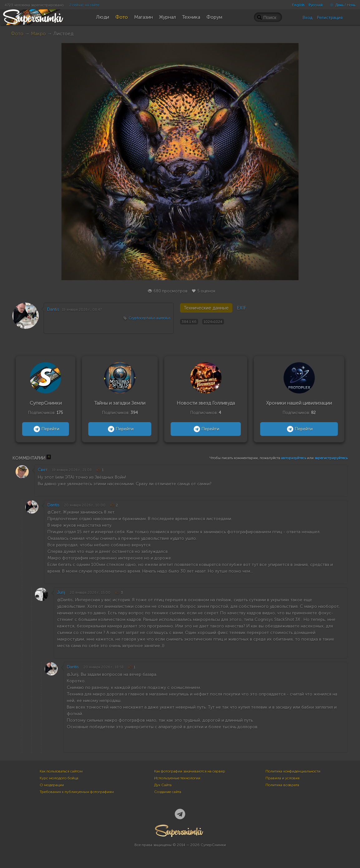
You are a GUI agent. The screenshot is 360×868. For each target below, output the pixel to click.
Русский (316, 5)
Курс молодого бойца (59, 778)
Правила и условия (282, 778)
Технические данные (206, 308)
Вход (308, 18)
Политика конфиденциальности (293, 771)
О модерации (52, 785)
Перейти (46, 429)
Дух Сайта (163, 785)
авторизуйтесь (294, 458)
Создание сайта (168, 792)
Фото (17, 34)
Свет (43, 470)
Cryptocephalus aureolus (149, 318)
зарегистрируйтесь (331, 458)
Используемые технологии (177, 778)
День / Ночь (341, 5)
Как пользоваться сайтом (61, 771)
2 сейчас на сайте (84, 5)
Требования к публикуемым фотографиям (77, 792)
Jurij (61, 592)
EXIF (241, 308)
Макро (38, 34)
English (298, 5)
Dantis (53, 309)
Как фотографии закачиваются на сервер (190, 771)
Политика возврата (282, 785)
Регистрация (330, 18)
